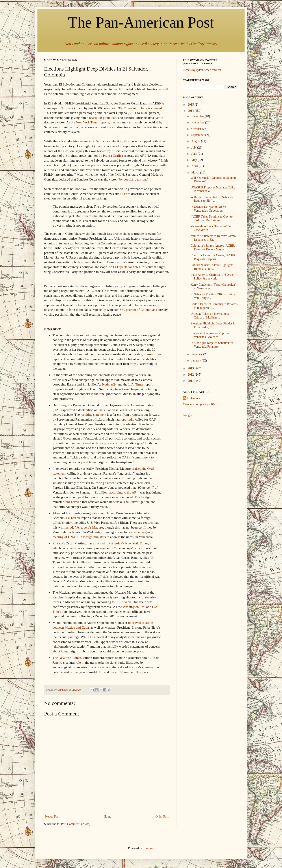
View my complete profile (199, 404)
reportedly (127, 419)
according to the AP (123, 492)
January (196, 360)
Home (108, 817)
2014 (191, 111)
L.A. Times (136, 384)
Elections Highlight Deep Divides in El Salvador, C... (213, 325)
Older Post (162, 817)
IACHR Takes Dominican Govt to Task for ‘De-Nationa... (212, 218)
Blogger (148, 848)
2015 (191, 105)
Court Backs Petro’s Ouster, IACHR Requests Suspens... (213, 257)
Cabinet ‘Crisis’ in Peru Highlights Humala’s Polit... (212, 267)
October (197, 129)
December (198, 116)
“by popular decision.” (133, 179)
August (196, 141)
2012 (191, 375)
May (194, 160)
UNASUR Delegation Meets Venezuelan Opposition (208, 209)
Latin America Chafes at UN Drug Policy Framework (212, 277)
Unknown (194, 398)
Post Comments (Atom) (76, 824)
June (194, 154)
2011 (191, 381)
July (194, 148)
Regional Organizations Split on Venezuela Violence (210, 335)
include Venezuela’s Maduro (84, 527)
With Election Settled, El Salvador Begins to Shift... (212, 199)
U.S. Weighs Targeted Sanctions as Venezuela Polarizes (212, 345)
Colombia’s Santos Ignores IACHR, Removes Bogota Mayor (213, 248)
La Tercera (73, 518)
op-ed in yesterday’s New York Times (122, 543)
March (196, 172)
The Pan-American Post (141, 22)
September (198, 135)
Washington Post (134, 607)
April (195, 166)
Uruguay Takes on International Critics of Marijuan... (210, 316)
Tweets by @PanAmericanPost (202, 70)
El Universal (124, 602)
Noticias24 (109, 384)
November (198, 122)
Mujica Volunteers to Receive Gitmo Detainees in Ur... (213, 238)
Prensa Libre (152, 354)
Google (187, 415)
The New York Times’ (68, 658)
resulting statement (94, 414)
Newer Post (52, 817)
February (197, 354)
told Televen (73, 502)
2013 (191, 368)
